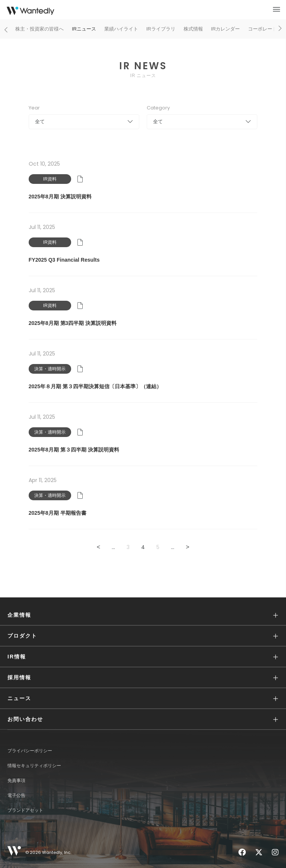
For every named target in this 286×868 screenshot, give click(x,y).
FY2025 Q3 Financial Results (64, 260)
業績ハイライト (121, 29)
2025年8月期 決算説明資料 (60, 197)
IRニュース (84, 29)
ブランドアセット (25, 810)
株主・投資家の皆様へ (39, 29)
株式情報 (193, 29)
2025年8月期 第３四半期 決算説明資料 (74, 450)
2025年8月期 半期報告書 (58, 513)
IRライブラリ (161, 29)
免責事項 (16, 781)
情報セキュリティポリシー (34, 766)
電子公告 (16, 795)
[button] (143, 615)
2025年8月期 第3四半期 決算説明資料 (73, 323)
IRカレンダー (225, 29)
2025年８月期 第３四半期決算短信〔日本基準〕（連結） (95, 386)
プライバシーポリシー (30, 751)
